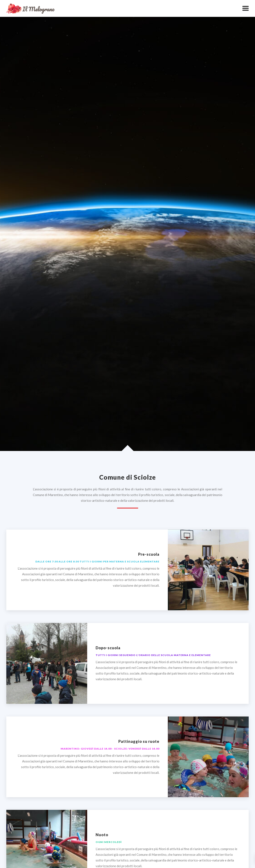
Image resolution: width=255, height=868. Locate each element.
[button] (246, 8)
